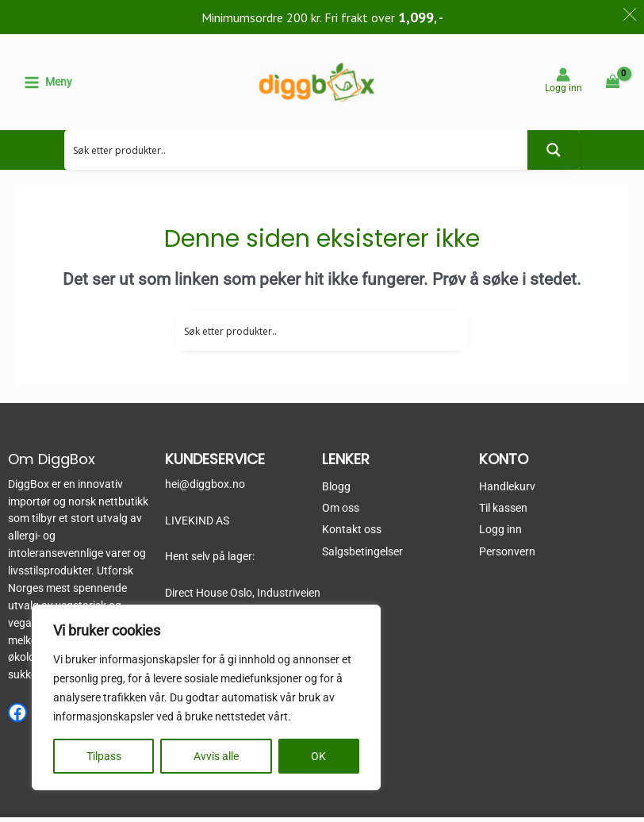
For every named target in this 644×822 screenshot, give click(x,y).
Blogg (336, 491)
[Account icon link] (563, 82)
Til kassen (503, 513)
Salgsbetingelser (362, 556)
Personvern (507, 556)
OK (318, 756)
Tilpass (104, 756)
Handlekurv (507, 491)
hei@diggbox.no (205, 489)
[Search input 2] (297, 155)
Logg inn (500, 535)
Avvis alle (216, 756)
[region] (206, 697)
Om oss (341, 513)
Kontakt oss (352, 535)
